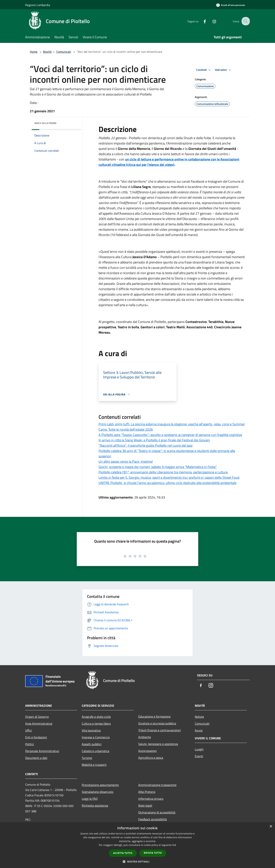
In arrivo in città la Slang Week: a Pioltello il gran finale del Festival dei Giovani (154, 440)
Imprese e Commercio (96, 737)
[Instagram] (211, 21)
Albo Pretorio (147, 792)
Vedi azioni (223, 70)
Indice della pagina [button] (45, 123)
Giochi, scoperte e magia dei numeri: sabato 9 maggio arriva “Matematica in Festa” (158, 467)
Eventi (199, 756)
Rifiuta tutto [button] (153, 853)
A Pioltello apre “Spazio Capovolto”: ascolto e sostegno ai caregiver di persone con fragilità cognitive (170, 435)
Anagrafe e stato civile (96, 717)
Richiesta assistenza (95, 805)
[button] (137, 862)
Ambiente (145, 737)
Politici (30, 744)
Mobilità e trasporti (94, 765)
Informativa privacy (151, 799)
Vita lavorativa (91, 730)
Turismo (87, 758)
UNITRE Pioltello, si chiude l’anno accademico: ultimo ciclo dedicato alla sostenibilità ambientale (167, 483)
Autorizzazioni (148, 751)
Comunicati (64, 52)
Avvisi (199, 730)
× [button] (271, 827)
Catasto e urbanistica (95, 751)
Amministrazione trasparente (157, 785)
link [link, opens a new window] (174, 845)
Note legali (145, 805)
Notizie (199, 717)
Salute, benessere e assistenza (158, 744)
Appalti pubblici (92, 744)
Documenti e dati (36, 758)
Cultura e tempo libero (96, 723)
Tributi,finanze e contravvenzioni (160, 730)
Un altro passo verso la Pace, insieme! (126, 461)
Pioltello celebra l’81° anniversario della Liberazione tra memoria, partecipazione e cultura (163, 472)
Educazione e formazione (154, 716)
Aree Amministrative (39, 723)
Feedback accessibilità (152, 819)
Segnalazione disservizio (97, 792)
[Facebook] (202, 21)
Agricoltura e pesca (151, 758)
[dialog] (137, 845)
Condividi (204, 70)
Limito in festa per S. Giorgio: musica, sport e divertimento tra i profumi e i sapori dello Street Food (169, 477)
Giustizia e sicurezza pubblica (157, 723)
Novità (47, 52)
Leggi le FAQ (90, 799)
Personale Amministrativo (42, 751)
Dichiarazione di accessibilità (157, 812)
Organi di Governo (37, 717)
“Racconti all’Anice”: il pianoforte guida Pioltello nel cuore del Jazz (146, 445)
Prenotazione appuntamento (100, 785)
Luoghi (199, 749)
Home (34, 52)
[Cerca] (245, 21)
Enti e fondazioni (36, 737)
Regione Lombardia (38, 5)
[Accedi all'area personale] (231, 5)
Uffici (29, 730)
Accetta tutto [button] (123, 853)
